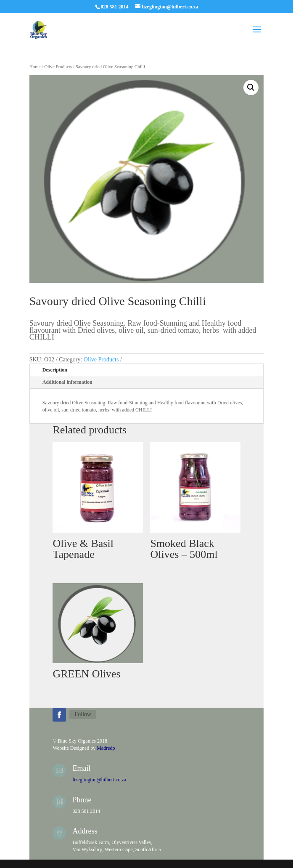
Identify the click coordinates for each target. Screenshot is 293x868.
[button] (251, 88)
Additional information (67, 382)
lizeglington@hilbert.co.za (99, 780)
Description (55, 370)
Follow (83, 714)
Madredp (106, 748)
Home (35, 66)
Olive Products (58, 66)
